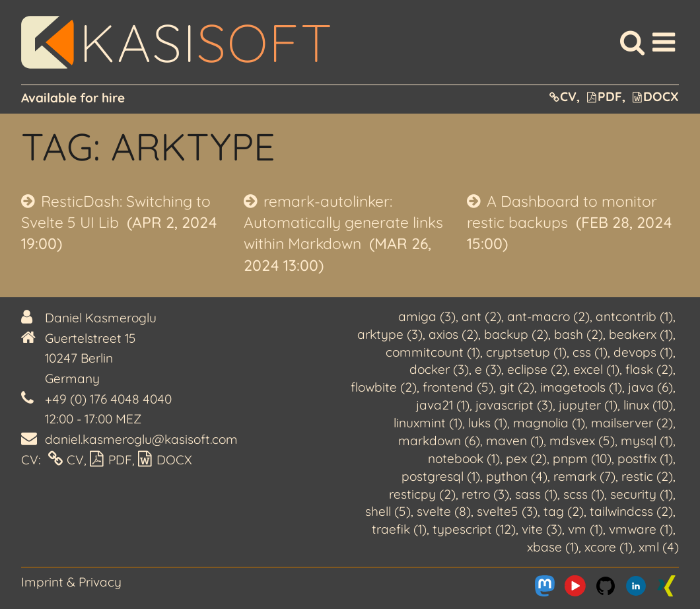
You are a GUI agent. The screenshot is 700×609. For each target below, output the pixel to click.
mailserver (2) (632, 423)
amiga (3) (427, 316)
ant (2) (481, 316)
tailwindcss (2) (631, 511)
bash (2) (578, 334)
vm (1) (585, 529)
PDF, (606, 96)
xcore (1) (609, 547)
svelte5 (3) (507, 511)
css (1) (590, 352)
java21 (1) (443, 405)
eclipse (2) (537, 369)
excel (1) (596, 369)
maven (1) (515, 441)
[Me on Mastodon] (545, 586)
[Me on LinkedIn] (636, 586)
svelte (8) (444, 511)
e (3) (488, 369)
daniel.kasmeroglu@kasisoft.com (141, 439)
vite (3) (542, 529)
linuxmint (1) (428, 423)
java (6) (650, 387)
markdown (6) (439, 441)
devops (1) (643, 352)
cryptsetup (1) (526, 352)
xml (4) (659, 547)
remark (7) (584, 476)
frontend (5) (458, 387)
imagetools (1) (581, 387)
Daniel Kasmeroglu (101, 318)
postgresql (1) (441, 476)
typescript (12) (474, 529)
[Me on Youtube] (575, 586)
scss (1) (584, 494)
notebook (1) (464, 458)
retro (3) (485, 494)
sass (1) (536, 494)
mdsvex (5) (582, 441)
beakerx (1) (641, 334)
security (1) (642, 494)
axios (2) (453, 334)
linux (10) (648, 405)
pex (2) (526, 458)
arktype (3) (390, 334)
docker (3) (439, 369)
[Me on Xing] (666, 586)
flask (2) (649, 369)
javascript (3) (514, 405)
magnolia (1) (549, 423)
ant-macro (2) (548, 316)
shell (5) (388, 511)
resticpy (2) (422, 494)
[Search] (632, 42)
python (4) (517, 476)
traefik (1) (399, 529)
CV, (565, 96)
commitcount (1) (433, 352)
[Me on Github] (606, 586)
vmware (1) (641, 529)
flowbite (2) (384, 387)
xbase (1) (553, 547)
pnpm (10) (582, 458)
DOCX (656, 96)
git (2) (517, 387)
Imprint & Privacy (71, 582)
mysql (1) (647, 441)
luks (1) (488, 423)
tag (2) (564, 511)
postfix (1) (645, 458)
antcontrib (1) (634, 316)
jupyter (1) (588, 405)
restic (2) (647, 476)
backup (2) (516, 334)
